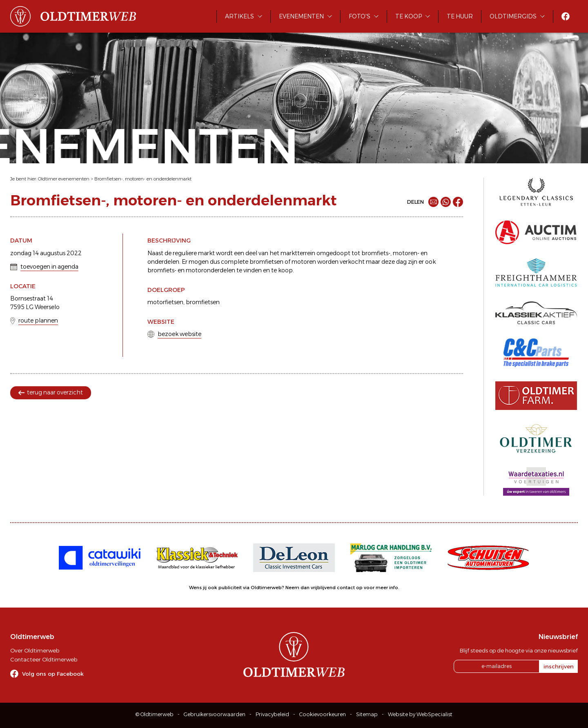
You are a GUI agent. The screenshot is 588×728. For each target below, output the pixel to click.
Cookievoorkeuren (323, 714)
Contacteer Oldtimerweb (44, 659)
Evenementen (301, 16)
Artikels (239, 16)
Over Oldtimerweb (35, 650)
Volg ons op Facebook (53, 674)
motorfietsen (165, 302)
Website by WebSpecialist (420, 714)
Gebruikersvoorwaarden (215, 714)
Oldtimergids (513, 16)
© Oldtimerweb (155, 714)
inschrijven (559, 666)
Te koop (409, 16)
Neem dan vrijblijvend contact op (324, 588)
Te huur (460, 16)
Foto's (360, 16)
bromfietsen (203, 302)
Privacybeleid (272, 714)
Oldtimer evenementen (64, 179)
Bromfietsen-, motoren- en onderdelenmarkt (143, 179)
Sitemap (367, 714)
